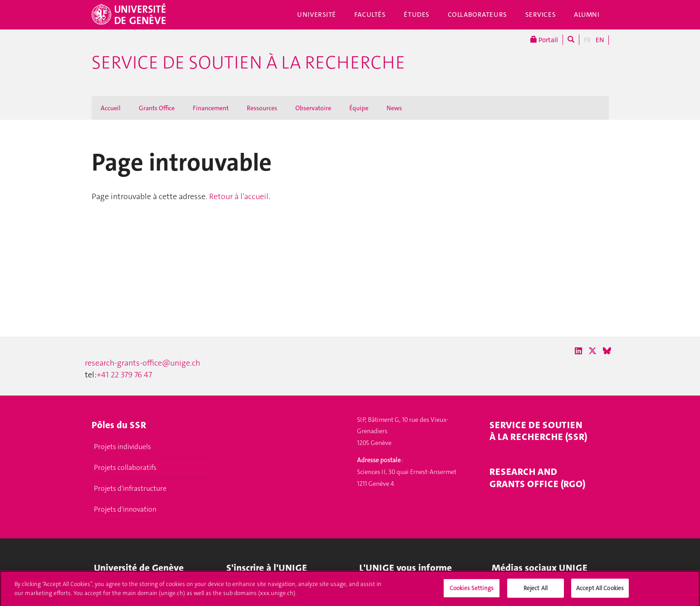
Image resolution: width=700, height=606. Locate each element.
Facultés (370, 15)
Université (317, 15)
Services (541, 15)
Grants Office (157, 108)
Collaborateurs (477, 15)
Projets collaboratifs (125, 468)
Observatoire (313, 108)
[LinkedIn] (578, 351)
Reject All (536, 590)
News (394, 108)
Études (416, 15)
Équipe (359, 108)
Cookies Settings (472, 590)
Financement (211, 108)
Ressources (262, 108)
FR (587, 40)
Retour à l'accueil (239, 196)
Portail (544, 40)
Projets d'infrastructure (130, 489)
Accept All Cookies (600, 590)
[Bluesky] (607, 351)
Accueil (111, 108)
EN (600, 40)
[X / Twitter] (592, 351)
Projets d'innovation (125, 509)
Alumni (587, 15)
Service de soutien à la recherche (248, 63)
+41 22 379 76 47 (124, 375)
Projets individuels (122, 447)
